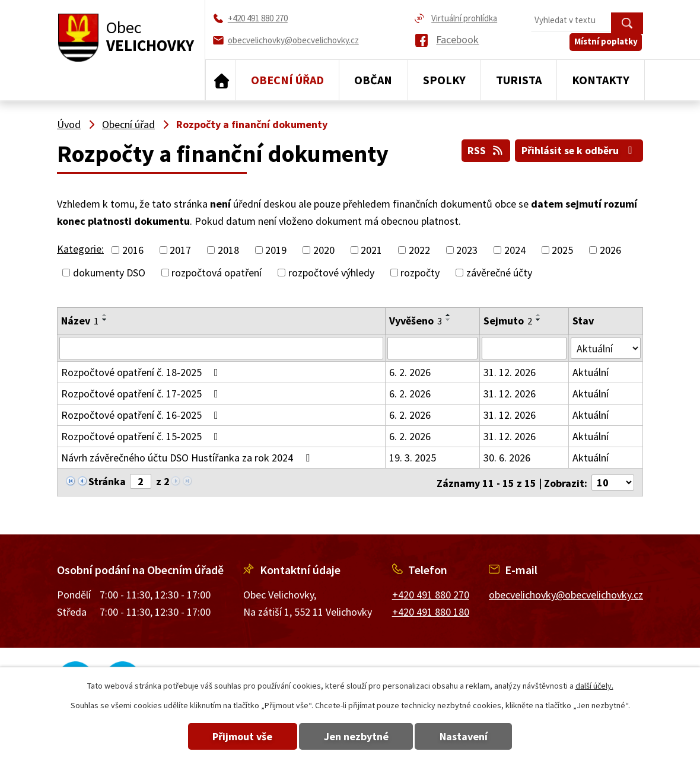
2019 (276, 250)
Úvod (221, 80)
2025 (562, 250)
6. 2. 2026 (411, 372)
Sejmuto (508, 321)
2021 (371, 250)
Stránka (107, 481)
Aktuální (591, 372)
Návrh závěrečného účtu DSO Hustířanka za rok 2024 (188, 458)
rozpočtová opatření (217, 273)
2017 (180, 250)
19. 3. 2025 (413, 458)
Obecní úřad (287, 80)
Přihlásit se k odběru (579, 150)
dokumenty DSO (109, 273)
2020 (324, 250)
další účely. (594, 686)
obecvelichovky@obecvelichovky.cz (566, 594)
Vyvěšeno (416, 321)
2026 (610, 250)
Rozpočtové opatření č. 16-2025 (142, 415)
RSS (484, 150)
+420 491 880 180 (431, 611)
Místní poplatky (607, 45)
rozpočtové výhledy (331, 273)
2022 (419, 250)
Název (80, 321)
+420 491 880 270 (431, 594)
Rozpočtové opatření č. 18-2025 (142, 372)
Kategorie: (80, 249)
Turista (519, 80)
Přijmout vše (239, 736)
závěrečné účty (499, 273)
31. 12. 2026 (510, 372)
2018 (228, 250)
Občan (373, 80)
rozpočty (420, 273)
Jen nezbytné (356, 736)
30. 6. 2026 (507, 458)
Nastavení (468, 736)
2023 (467, 250)
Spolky (444, 80)
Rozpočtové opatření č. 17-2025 (142, 394)
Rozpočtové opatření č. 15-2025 (142, 436)
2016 (133, 250)
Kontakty (601, 80)
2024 (515, 250)
